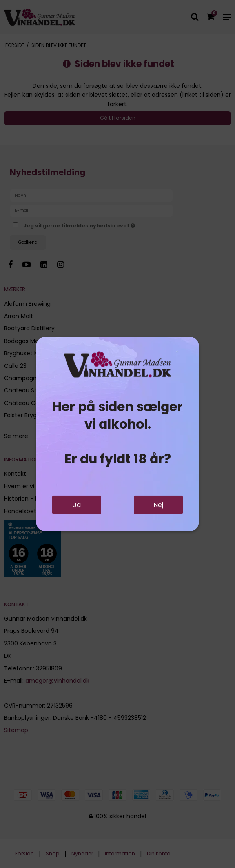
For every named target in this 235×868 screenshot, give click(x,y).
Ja (77, 505)
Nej (158, 505)
